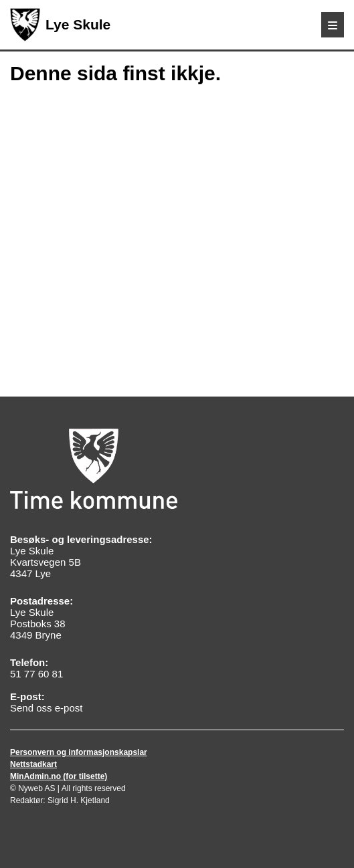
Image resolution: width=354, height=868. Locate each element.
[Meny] (333, 25)
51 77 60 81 (36, 674)
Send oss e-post (46, 708)
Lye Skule (60, 25)
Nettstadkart (33, 764)
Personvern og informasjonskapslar (79, 752)
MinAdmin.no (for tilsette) (59, 776)
